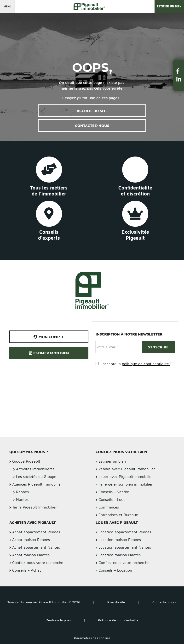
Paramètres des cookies (92, 638)
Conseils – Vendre (114, 492)
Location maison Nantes (120, 555)
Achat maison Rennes (31, 540)
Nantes (22, 499)
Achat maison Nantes (31, 555)
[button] (179, 71)
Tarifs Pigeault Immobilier (34, 507)
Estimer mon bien (49, 353)
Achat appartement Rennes (36, 532)
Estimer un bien (169, 6)
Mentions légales (58, 620)
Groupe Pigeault (26, 461)
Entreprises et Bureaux (118, 515)
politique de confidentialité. (146, 364)
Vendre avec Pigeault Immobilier (127, 469)
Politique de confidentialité (118, 620)
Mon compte (49, 337)
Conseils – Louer (113, 499)
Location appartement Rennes (125, 532)
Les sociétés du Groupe (36, 476)
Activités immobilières (35, 469)
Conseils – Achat (27, 570)
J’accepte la (136, 364)
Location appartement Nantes (125, 547)
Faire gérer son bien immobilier (126, 484)
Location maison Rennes (120, 540)
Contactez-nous (92, 125)
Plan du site (116, 602)
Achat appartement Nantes (36, 547)
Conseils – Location (115, 570)
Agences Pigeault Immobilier (37, 484)
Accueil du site (92, 111)
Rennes (22, 492)
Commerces (109, 507)
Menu (7, 6)
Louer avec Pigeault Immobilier (126, 476)
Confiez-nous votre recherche (38, 563)
